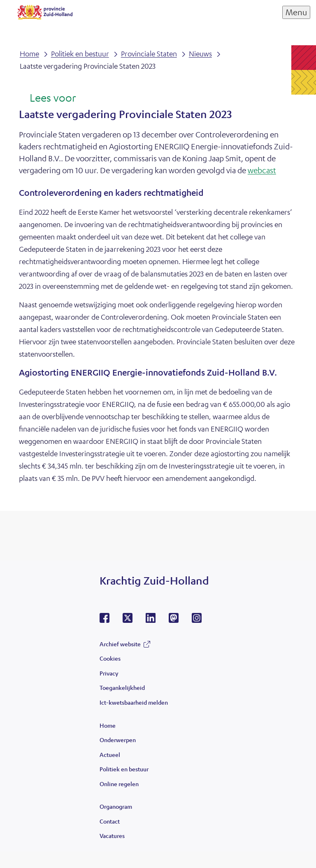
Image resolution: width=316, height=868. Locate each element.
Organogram (116, 806)
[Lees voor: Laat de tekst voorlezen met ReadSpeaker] (48, 98)
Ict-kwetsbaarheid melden (134, 702)
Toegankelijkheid (122, 687)
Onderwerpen (118, 740)
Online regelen (119, 784)
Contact (110, 821)
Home (108, 725)
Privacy (109, 673)
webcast (262, 170)
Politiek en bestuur (124, 769)
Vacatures (112, 836)
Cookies (110, 658)
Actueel (110, 754)
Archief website (120, 644)
